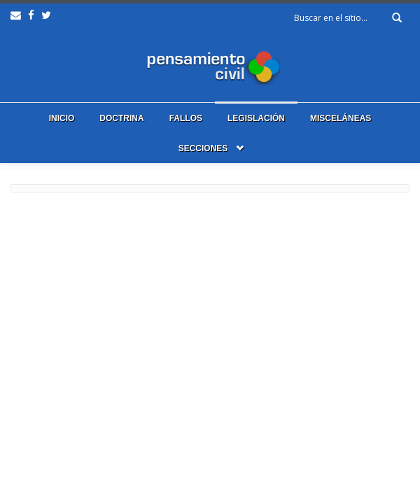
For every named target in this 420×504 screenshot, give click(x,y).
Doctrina (121, 118)
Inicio (62, 118)
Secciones (203, 148)
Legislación (256, 118)
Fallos (186, 118)
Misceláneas (341, 118)
